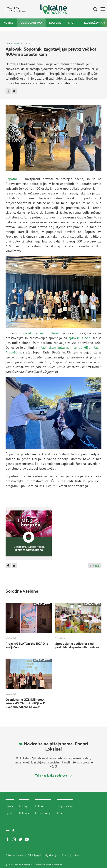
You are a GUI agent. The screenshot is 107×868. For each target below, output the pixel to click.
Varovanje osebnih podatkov (49, 865)
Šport (73, 23)
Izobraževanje (43, 813)
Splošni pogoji (34, 855)
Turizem (61, 813)
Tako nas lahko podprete (53, 775)
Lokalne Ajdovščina (15, 43)
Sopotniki (12, 179)
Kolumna (24, 813)
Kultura (55, 23)
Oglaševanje (51, 855)
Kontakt (11, 830)
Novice (8, 23)
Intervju (24, 806)
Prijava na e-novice (15, 855)
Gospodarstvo (31, 23)
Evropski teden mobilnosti (40, 333)
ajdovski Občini (80, 338)
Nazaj (95, 566)
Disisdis (65, 855)
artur (76, 855)
